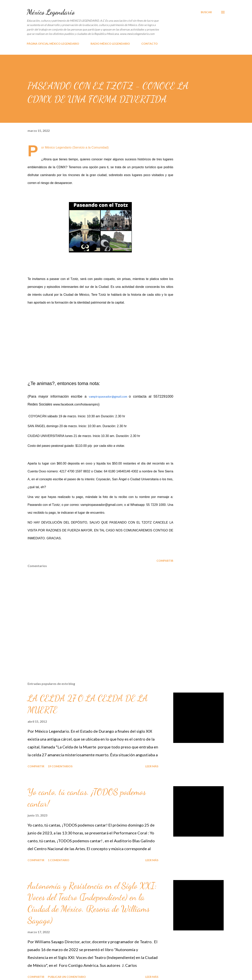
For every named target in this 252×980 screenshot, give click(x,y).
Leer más (152, 766)
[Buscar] (206, 12)
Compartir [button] (165, 561)
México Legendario (51, 12)
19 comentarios (60, 766)
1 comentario (59, 860)
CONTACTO (150, 44)
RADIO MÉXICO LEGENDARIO (110, 44)
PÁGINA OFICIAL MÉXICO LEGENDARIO (53, 44)
